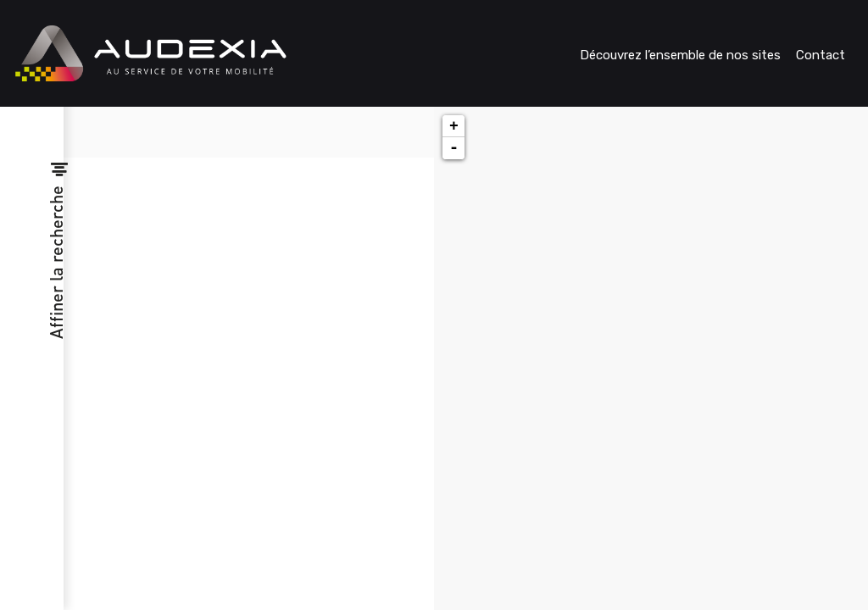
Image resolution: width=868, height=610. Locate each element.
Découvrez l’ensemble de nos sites (680, 55)
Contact (821, 55)
